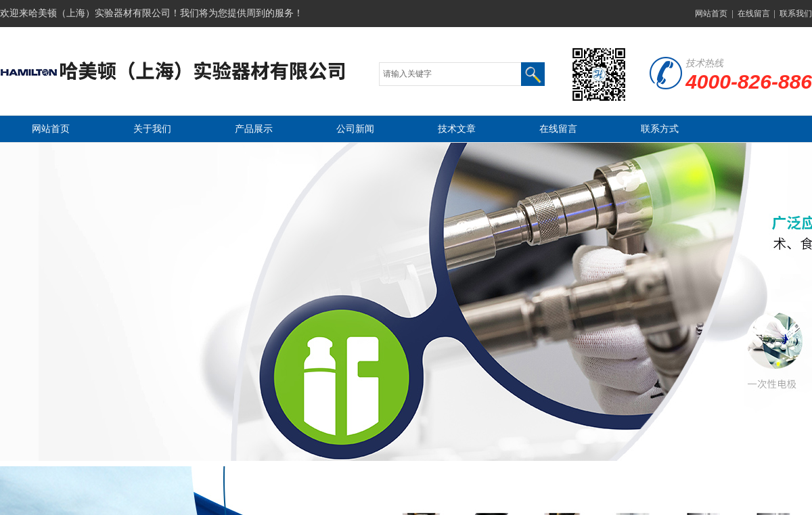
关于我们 (152, 129)
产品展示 (254, 129)
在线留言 (754, 14)
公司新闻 (355, 129)
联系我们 (796, 14)
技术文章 (457, 129)
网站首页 (711, 14)
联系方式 (660, 129)
